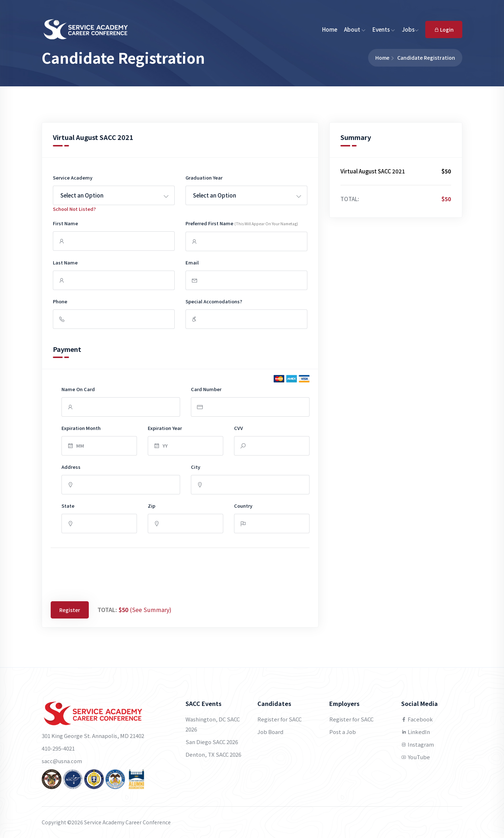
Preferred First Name (242, 223)
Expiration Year (165, 428)
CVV (239, 428)
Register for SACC (280, 719)
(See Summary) (151, 610)
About (355, 29)
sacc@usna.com (62, 761)
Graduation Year (204, 178)
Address (71, 467)
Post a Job (343, 732)
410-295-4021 (58, 748)
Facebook (417, 719)
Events (384, 29)
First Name (65, 223)
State (68, 506)
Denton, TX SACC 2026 (213, 754)
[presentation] (105, 573)
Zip (152, 506)
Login (444, 30)
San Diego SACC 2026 (212, 742)
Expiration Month (81, 428)
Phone (60, 301)
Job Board (270, 732)
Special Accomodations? (214, 301)
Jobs (410, 29)
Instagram (418, 744)
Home (330, 29)
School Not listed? (74, 209)
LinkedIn (416, 732)
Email (192, 262)
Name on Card (78, 389)
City (196, 467)
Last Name (65, 262)
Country (243, 506)
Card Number (206, 389)
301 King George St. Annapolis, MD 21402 (93, 736)
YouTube (416, 757)
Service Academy (73, 178)
